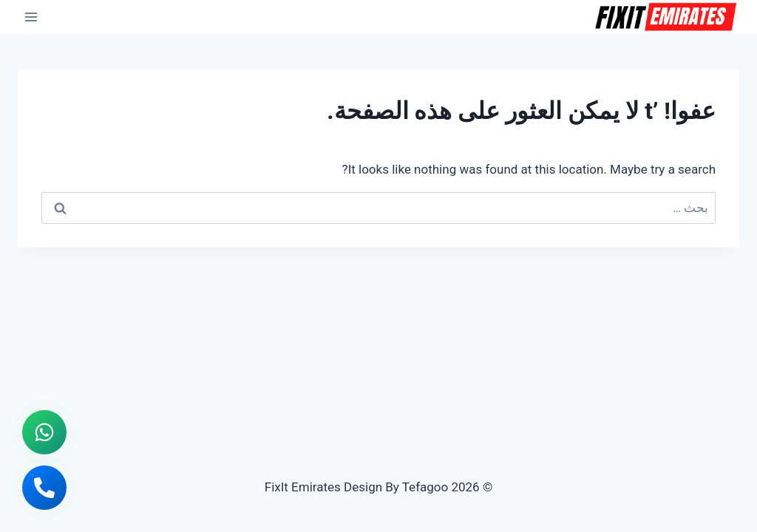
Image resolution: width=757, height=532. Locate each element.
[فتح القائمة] (31, 17)
